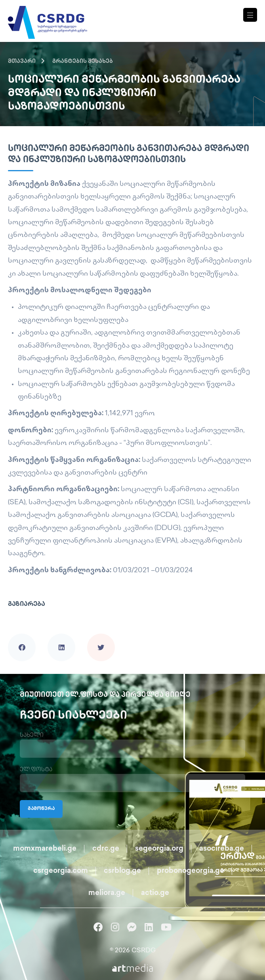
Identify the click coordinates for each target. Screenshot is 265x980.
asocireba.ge (222, 849)
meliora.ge (107, 893)
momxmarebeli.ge (45, 849)
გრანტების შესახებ (83, 61)
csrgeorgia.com (61, 871)
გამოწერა (41, 809)
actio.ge (155, 893)
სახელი (32, 735)
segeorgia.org (159, 849)
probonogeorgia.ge (191, 871)
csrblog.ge (122, 871)
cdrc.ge (106, 849)
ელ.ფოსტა (36, 770)
